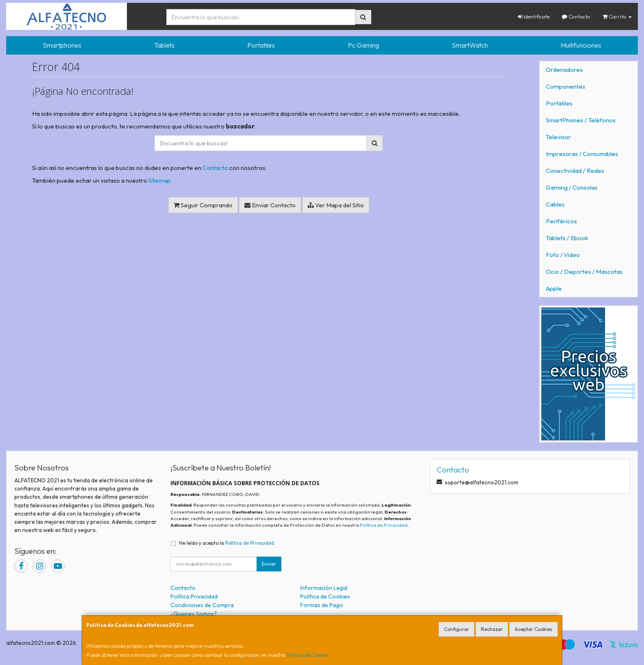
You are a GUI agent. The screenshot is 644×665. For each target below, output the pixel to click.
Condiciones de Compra (202, 605)
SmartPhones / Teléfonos (581, 120)
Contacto (576, 16)
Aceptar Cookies (534, 629)
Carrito (617, 16)
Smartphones (62, 45)
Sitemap (160, 180)
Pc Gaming (363, 45)
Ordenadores (564, 70)
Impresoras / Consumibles (582, 154)
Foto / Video (563, 255)
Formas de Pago (322, 605)
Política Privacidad (194, 596)
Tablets (164, 45)
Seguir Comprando (203, 205)
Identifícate (534, 16)
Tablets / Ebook (567, 238)
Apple (554, 288)
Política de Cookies (307, 655)
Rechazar (492, 629)
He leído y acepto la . (227, 543)
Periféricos (561, 221)
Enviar (269, 564)
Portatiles (261, 45)
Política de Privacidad (384, 525)
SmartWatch (470, 45)
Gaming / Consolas (572, 187)
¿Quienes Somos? (194, 614)
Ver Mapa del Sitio (336, 205)
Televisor (558, 137)
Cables (555, 204)
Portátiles (559, 103)
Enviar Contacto (270, 205)
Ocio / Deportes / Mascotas (584, 272)
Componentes (566, 86)
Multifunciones (581, 45)
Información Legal (324, 588)
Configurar (457, 629)
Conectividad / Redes (575, 171)
